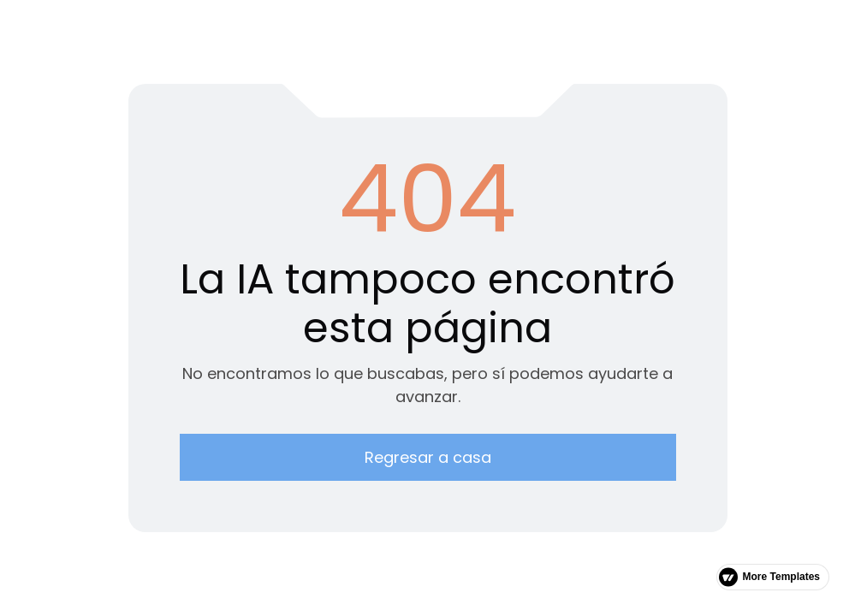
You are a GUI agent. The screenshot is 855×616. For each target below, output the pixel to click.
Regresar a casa (428, 457)
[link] (773, 577)
